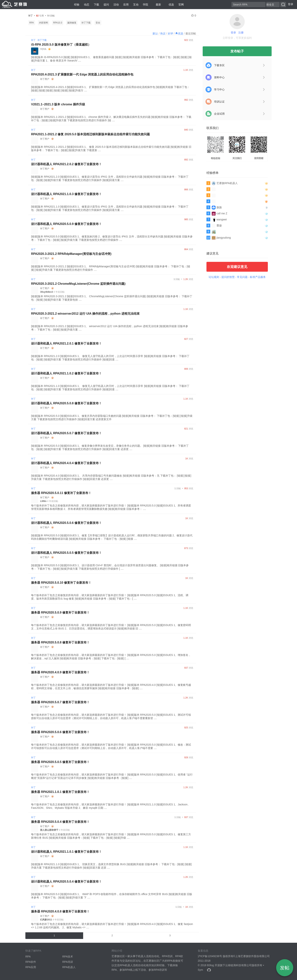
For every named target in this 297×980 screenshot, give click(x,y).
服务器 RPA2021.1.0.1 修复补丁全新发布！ (60, 792)
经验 (77, 5)
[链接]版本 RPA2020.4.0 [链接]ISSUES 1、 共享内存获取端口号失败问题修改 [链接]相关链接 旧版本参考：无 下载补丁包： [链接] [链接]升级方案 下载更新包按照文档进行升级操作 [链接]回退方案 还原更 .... (111, 477)
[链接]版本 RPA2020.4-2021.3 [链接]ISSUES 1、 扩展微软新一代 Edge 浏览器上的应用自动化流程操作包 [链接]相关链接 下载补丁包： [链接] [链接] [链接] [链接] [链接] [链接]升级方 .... (110, 89)
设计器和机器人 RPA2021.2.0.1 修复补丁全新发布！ (66, 343)
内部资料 (44, 23)
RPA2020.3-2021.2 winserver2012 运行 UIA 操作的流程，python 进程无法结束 (85, 314)
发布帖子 (237, 51)
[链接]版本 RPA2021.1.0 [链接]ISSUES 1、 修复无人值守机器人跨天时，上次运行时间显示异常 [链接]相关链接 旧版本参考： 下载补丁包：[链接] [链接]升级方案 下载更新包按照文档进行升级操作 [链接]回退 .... (110, 388)
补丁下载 (86, 23)
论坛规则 (214, 277)
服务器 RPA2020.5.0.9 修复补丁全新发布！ (60, 612)
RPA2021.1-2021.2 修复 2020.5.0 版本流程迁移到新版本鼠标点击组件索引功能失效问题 (90, 134)
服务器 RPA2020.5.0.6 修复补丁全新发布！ (60, 732)
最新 (157, 5)
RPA (32, 23)
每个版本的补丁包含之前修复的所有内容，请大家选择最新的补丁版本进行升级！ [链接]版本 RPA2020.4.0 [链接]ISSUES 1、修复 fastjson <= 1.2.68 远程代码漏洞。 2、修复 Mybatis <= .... (112, 926)
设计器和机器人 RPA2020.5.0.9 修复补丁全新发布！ (66, 224)
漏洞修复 (72, 23)
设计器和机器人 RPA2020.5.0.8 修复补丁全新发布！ (66, 403)
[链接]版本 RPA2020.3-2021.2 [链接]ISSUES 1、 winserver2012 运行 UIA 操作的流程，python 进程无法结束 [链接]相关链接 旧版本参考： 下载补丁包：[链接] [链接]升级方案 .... (110, 328)
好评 (170, 33)
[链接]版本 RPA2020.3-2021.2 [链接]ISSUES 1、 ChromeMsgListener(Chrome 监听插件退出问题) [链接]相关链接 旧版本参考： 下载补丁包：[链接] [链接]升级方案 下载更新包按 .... (112, 298)
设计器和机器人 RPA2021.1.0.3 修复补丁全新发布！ (66, 194)
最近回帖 (191, 33)
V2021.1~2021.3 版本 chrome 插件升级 (58, 104)
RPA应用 (31, 967)
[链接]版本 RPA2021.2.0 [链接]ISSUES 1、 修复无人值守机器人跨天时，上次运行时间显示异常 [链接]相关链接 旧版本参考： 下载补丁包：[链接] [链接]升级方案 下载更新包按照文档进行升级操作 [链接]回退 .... (110, 358)
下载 (96, 5)
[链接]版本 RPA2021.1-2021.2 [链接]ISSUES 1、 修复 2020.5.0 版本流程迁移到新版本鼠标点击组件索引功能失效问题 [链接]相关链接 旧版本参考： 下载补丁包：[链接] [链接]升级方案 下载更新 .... (111, 149)
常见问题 (242, 277)
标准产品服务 (258, 277)
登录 (291, 4)
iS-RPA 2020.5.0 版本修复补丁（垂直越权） (61, 45)
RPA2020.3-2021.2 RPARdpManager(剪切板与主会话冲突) (71, 254)
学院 (145, 5)
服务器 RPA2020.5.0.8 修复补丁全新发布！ (60, 642)
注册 (241, 33)
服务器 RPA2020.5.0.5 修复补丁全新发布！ (60, 762)
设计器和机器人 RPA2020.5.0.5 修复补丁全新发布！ (66, 553)
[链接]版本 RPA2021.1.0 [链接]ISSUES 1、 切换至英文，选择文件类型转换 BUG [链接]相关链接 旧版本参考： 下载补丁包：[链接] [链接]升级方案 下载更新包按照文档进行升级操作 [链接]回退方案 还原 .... (111, 866)
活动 (116, 5)
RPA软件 (31, 962)
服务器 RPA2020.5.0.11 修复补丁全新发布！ (61, 493)
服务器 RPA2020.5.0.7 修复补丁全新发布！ (60, 702)
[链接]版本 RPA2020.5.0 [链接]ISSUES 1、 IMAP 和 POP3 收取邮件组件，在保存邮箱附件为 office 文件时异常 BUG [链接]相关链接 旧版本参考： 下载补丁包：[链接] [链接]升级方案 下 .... (112, 896)
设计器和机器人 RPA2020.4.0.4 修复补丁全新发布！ (66, 463)
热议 (163, 33)
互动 (136, 5)
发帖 (285, 968)
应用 (126, 5)
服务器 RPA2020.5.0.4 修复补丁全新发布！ (60, 822)
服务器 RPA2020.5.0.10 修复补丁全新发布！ (61, 583)
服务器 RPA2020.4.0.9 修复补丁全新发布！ (60, 672)
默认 (155, 33)
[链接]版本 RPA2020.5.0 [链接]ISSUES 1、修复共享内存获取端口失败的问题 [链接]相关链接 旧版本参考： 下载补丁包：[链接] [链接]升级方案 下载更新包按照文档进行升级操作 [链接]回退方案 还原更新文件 (112, 418)
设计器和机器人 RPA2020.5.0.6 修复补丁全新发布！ (66, 523)
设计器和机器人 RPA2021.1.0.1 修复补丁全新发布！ (66, 852)
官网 (181, 5)
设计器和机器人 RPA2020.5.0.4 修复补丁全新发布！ (66, 882)
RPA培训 (68, 962)
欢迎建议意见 (237, 267)
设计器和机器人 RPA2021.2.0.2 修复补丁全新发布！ (66, 164)
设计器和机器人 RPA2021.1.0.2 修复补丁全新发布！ (66, 373)
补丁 (33, 40)
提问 (106, 5)
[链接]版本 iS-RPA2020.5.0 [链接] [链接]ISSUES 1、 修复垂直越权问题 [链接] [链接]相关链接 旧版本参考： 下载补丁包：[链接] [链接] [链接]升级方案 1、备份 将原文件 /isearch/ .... (111, 59)
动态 (87, 5)
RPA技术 (68, 957)
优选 (170, 5)
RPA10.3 (58, 23)
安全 (98, 23)
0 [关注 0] (194, 16)
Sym (200, 970)
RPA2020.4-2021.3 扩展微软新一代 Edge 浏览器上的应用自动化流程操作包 (82, 74)
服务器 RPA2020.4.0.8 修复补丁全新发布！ (60, 911)
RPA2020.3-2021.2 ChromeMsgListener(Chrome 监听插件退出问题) (78, 284)
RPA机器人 (69, 967)
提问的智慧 (228, 277)
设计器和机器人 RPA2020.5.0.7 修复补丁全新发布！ (66, 433)
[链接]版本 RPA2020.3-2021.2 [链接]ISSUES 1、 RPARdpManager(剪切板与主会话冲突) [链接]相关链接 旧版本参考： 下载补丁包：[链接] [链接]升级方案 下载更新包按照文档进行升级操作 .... (111, 268)
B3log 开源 (213, 965)
